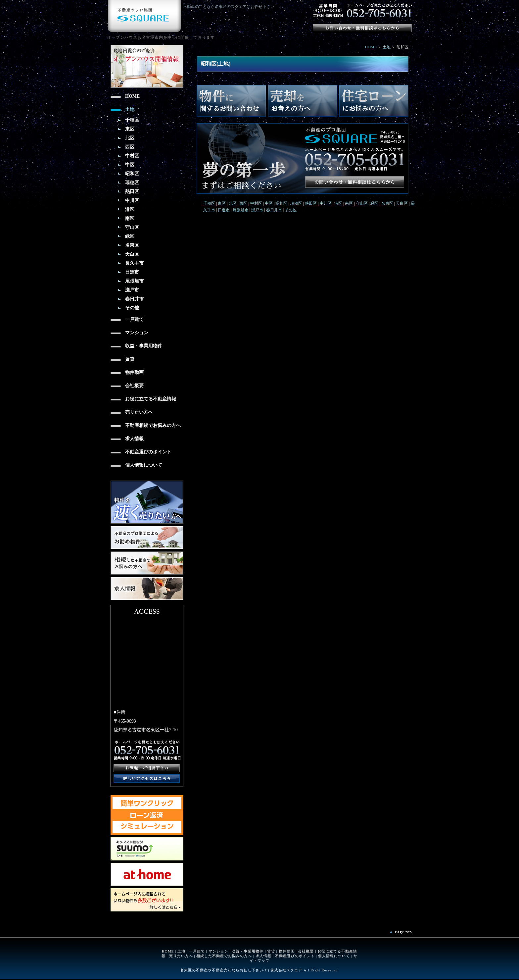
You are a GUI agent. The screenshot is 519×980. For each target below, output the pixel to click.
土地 (387, 47)
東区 (222, 203)
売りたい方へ (181, 956)
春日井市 (274, 210)
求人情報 (263, 956)
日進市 (224, 210)
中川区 (326, 203)
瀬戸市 (257, 210)
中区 (269, 203)
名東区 (387, 203)
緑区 (374, 203)
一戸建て (197, 951)
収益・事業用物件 (248, 951)
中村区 (256, 203)
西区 (243, 203)
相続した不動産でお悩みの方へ (224, 956)
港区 (338, 203)
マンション (218, 951)
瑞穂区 (296, 203)
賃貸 (271, 951)
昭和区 (281, 203)
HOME (371, 47)
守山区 (362, 203)
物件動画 (287, 951)
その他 (291, 210)
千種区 (209, 203)
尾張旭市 (241, 210)
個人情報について (334, 956)
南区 (349, 203)
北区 (233, 203)
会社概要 (306, 951)
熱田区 (311, 203)
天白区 (402, 203)
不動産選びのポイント (295, 956)
